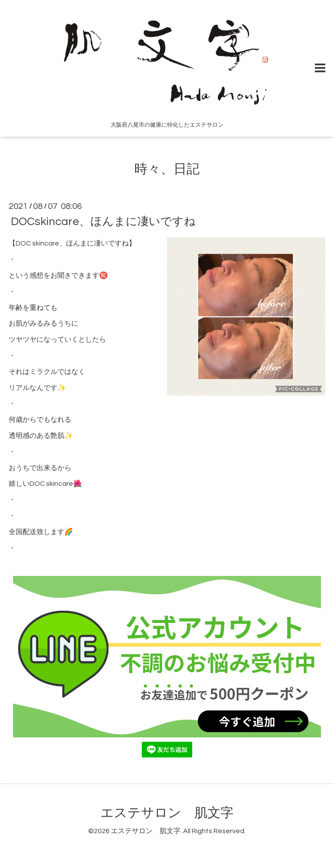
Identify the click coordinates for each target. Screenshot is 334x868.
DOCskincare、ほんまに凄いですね (103, 222)
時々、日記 (167, 169)
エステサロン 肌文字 (167, 813)
